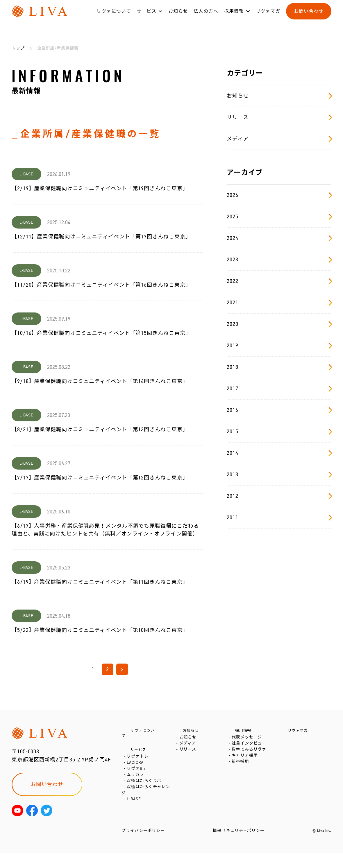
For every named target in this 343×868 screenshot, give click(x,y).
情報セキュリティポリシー (239, 846)
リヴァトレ (139, 756)
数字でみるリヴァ (250, 758)
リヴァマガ (268, 17)
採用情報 (234, 17)
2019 (279, 346)
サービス (147, 17)
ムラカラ (136, 782)
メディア (279, 139)
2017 (279, 389)
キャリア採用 (246, 766)
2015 (279, 432)
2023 (279, 260)
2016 (279, 410)
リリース (279, 117)
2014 (279, 453)
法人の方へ (206, 17)
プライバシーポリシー (143, 846)
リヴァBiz (137, 773)
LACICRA (136, 764)
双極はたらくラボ (145, 791)
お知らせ (178, 17)
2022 (279, 281)
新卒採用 (242, 775)
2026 (279, 195)
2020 (279, 324)
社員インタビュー (250, 749)
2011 (279, 517)
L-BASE (135, 814)
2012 (279, 496)
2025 (279, 217)
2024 (279, 238)
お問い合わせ (309, 17)
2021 (279, 303)
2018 (279, 367)
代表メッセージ (248, 740)
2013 (279, 475)
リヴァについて (114, 17)
